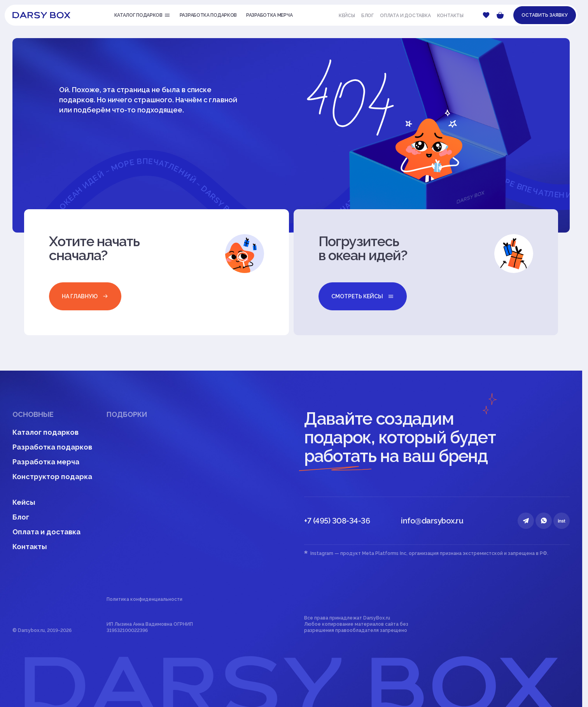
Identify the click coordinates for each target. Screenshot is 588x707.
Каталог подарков (45, 432)
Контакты (450, 16)
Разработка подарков (52, 447)
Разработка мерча (46, 462)
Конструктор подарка (52, 477)
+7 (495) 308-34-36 (337, 521)
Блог (367, 16)
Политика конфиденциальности (144, 599)
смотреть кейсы (363, 296)
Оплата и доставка (405, 16)
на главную (85, 296)
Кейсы (347, 16)
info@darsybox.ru (432, 521)
